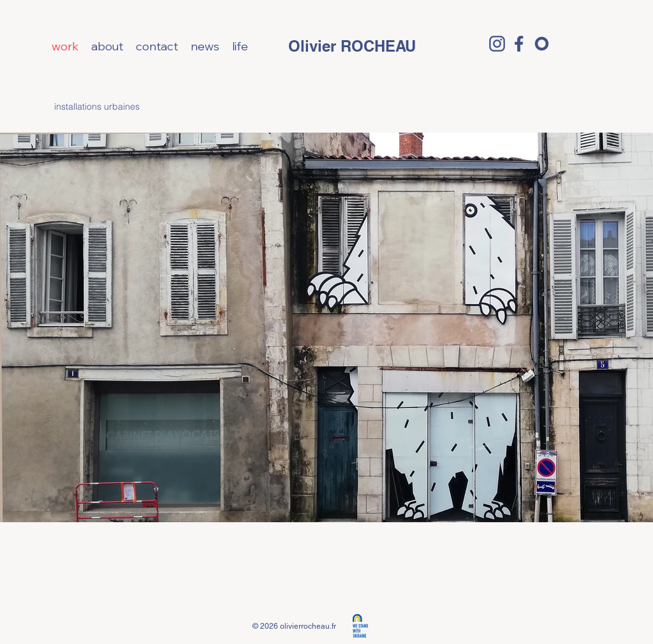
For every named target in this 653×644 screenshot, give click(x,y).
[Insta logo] (497, 44)
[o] (542, 44)
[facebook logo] (519, 44)
